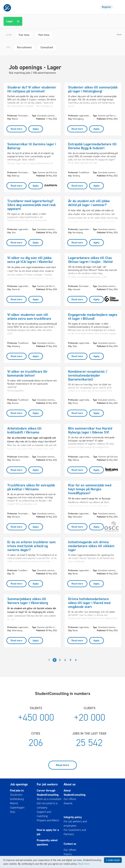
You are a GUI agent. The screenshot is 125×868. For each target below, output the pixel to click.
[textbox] (25, 21)
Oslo (13, 812)
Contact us (70, 844)
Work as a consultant (49, 799)
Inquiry (68, 854)
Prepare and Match (48, 820)
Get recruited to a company (47, 805)
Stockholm (16, 795)
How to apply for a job (48, 832)
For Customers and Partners (75, 832)
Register (107, 7)
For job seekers (47, 784)
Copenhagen (17, 808)
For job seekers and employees (75, 823)
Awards (68, 803)
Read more (63, 765)
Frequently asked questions (47, 842)
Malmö (14, 803)
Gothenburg (17, 799)
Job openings (19, 784)
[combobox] (63, 21)
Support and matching (44, 814)
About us (70, 784)
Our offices (70, 799)
